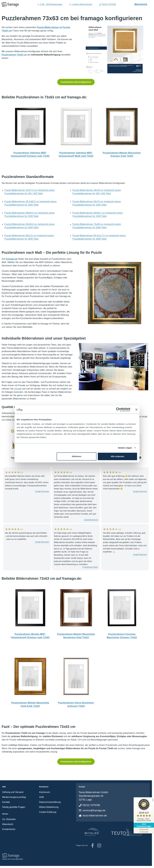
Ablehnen (77, 456)
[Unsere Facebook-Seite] (93, 845)
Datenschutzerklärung (50, 802)
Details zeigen (125, 448)
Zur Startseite (9, 819)
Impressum (45, 792)
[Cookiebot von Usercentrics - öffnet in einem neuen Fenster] (118, 410)
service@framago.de (94, 810)
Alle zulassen (117, 456)
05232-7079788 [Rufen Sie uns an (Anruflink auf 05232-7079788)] (107, 5)
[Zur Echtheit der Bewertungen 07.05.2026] (144, 831)
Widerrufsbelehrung (49, 807)
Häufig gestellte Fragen (14, 807)
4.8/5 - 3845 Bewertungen (50, 5)
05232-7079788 (91, 805)
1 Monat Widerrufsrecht (81, 5)
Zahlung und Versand (13, 792)
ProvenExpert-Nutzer (90, 567)
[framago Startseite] (10, 4)
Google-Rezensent (42, 491)
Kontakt (18, 389)
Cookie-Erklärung (48, 812)
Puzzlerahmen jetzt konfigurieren (76, 82)
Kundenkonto (9, 829)
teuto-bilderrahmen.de (95, 816)
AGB (41, 797)
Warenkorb (142, 4)
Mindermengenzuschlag (14, 797)
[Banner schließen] (136, 410)
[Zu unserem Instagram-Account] (99, 845)
